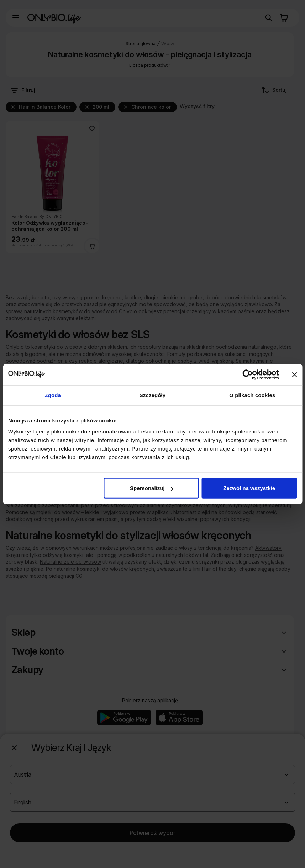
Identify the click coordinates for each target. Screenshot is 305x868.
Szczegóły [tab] (152, 395)
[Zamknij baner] (294, 374)
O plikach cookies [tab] (252, 395)
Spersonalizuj (152, 488)
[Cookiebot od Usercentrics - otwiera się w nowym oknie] (248, 374)
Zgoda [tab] (53, 395)
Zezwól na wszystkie (249, 488)
